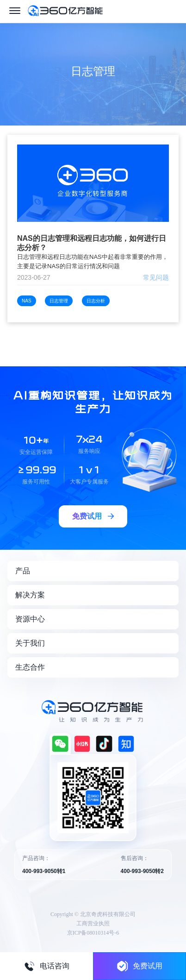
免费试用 (140, 966)
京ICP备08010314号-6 (93, 933)
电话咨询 (47, 966)
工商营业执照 (93, 923)
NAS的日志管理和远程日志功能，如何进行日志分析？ (92, 243)
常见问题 (156, 277)
